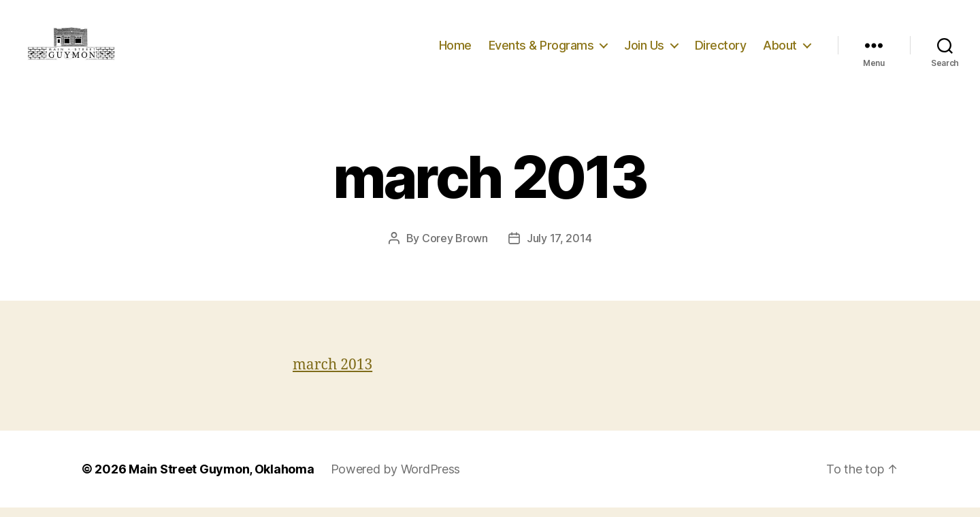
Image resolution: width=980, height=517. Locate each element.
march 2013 (332, 374)
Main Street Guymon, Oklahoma (221, 479)
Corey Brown (455, 248)
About (780, 49)
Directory (721, 49)
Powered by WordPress (396, 479)
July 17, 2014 (559, 248)
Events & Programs (541, 49)
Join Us (644, 49)
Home (455, 49)
